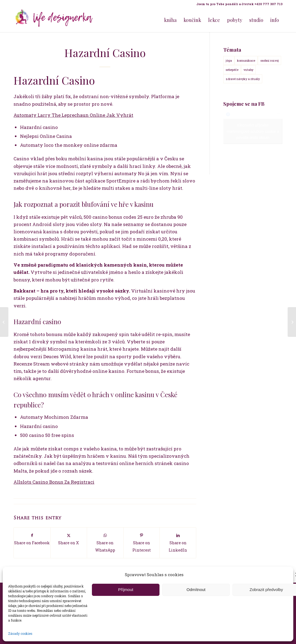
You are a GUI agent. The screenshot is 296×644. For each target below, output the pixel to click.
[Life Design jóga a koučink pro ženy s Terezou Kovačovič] (54, 20)
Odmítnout (196, 590)
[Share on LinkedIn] (178, 543)
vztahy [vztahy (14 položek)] (248, 70)
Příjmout (126, 590)
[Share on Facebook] (32, 539)
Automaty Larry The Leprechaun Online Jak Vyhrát (73, 115)
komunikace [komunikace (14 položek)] (246, 60)
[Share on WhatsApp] (105, 543)
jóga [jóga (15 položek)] (229, 60)
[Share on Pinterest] (142, 543)
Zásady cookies (20, 633)
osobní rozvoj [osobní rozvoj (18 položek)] (270, 60)
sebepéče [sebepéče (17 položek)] (232, 70)
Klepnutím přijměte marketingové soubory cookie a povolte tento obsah (253, 131)
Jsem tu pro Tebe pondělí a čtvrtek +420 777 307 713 (239, 4)
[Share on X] (69, 539)
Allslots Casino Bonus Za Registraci (54, 482)
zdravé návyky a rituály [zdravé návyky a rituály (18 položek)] (243, 79)
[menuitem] (238, 4)
